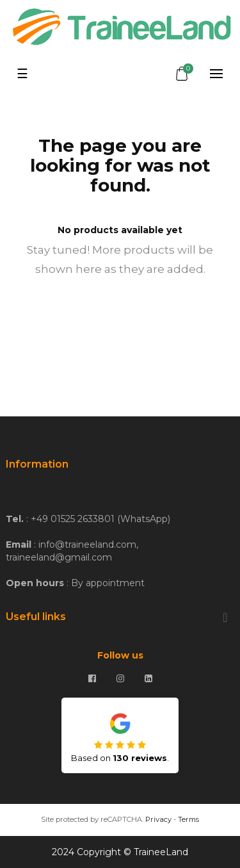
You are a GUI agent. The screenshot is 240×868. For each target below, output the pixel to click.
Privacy (158, 819)
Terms (188, 819)
